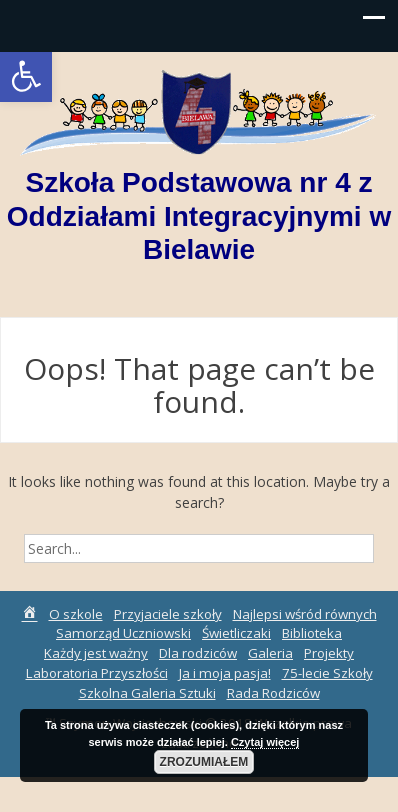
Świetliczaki (236, 633)
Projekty (329, 653)
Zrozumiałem (204, 762)
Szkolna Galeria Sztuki (147, 693)
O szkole (76, 614)
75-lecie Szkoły (327, 673)
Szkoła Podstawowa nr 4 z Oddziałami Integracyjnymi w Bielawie (199, 216)
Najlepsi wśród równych (305, 614)
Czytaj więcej (265, 742)
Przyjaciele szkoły (168, 614)
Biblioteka (312, 633)
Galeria (270, 653)
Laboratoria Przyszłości (97, 673)
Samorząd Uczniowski (123, 633)
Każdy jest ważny (96, 653)
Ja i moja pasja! (225, 673)
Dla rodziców (198, 653)
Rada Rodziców (273, 693)
